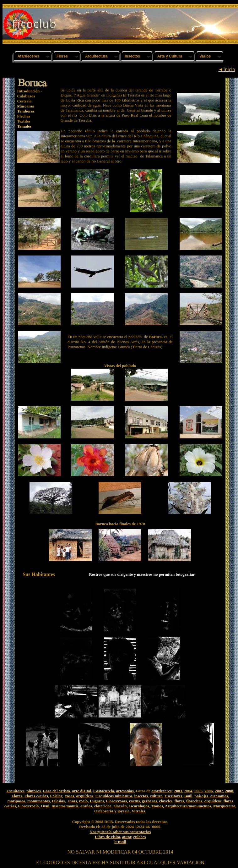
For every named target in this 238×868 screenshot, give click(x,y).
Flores (62, 56)
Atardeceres (28, 56)
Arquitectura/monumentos (188, 806)
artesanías (125, 791)
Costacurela (104, 791)
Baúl (188, 796)
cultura (156, 796)
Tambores (26, 111)
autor (127, 837)
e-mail (120, 842)
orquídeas (85, 796)
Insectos (132, 56)
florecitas (194, 801)
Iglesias (58, 801)
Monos (157, 806)
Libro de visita (108, 837)
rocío (83, 801)
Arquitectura (96, 56)
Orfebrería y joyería (112, 811)
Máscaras (25, 106)
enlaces (140, 837)
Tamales (24, 126)
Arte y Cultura (170, 56)
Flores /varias (36, 796)
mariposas (16, 801)
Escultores (15, 791)
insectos (141, 796)
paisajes (201, 796)
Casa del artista (56, 791)
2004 (188, 791)
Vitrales (138, 811)
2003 (178, 791)
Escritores (173, 796)
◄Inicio (227, 69)
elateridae (103, 806)
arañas (86, 806)
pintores (33, 791)
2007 (219, 791)
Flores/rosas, (117, 801)
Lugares (97, 801)
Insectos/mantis (65, 806)
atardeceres (161, 791)
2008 (229, 791)
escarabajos (139, 806)
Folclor (56, 796)
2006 (208, 791)
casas (72, 801)
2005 (198, 791)
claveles (166, 801)
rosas (70, 796)
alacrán (120, 806)
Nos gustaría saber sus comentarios (120, 832)
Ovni (45, 806)
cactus (135, 801)
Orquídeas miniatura (114, 796)
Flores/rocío (28, 806)
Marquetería (224, 806)
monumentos (39, 801)
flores (179, 801)
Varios (205, 56)
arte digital (81, 791)
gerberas (149, 801)
